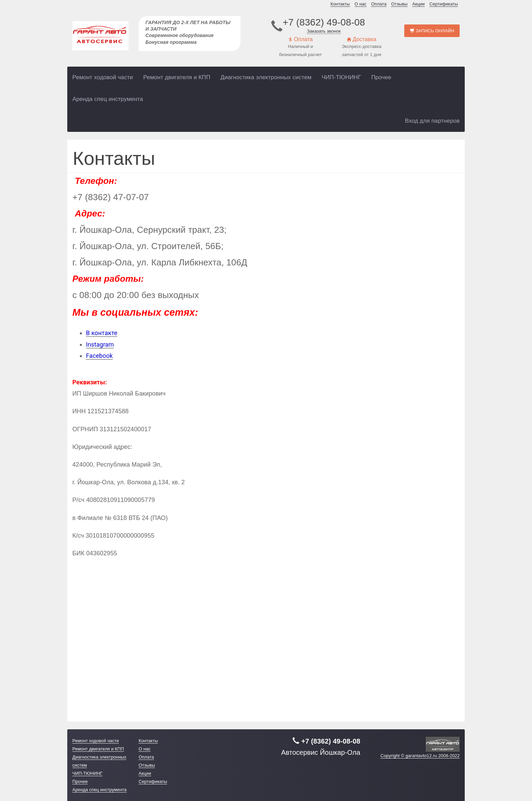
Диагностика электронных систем (266, 77)
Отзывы (399, 4)
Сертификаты (444, 4)
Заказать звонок (324, 31)
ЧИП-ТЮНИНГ (341, 77)
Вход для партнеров (432, 121)
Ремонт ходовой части (103, 77)
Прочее (381, 77)
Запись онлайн (432, 31)
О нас (361, 4)
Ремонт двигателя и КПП (177, 77)
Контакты (340, 4)
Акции (418, 4)
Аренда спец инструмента (108, 99)
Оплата (379, 4)
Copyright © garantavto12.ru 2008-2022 (420, 756)
